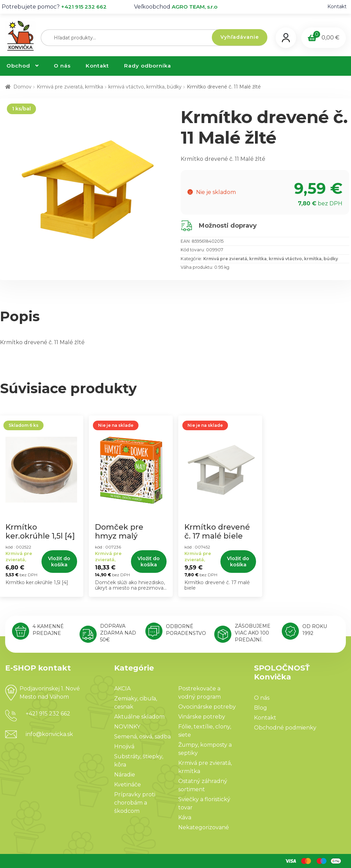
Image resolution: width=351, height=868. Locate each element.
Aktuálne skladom (139, 717)
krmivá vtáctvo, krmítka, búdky (145, 87)
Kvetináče (128, 785)
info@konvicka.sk (49, 734)
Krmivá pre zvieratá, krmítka (70, 87)
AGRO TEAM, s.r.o (195, 7)
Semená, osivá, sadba (142, 737)
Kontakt (337, 7)
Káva (185, 817)
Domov (22, 87)
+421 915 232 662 (84, 7)
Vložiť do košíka (59, 562)
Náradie (125, 775)
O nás (62, 66)
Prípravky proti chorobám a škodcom (135, 803)
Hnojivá (124, 746)
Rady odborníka (148, 66)
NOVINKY (127, 727)
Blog (261, 708)
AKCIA (122, 689)
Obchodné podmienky (285, 728)
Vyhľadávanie (240, 37)
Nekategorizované (204, 827)
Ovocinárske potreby (207, 707)
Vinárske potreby (202, 717)
